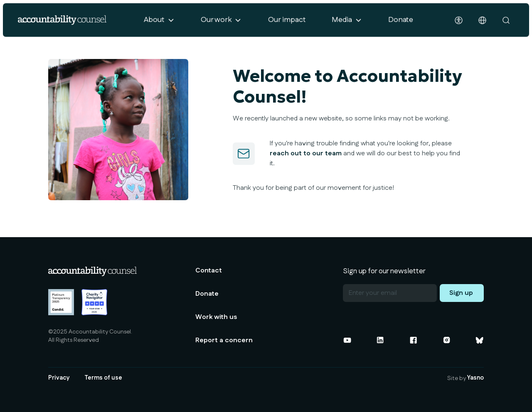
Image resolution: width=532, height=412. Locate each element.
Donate (401, 22)
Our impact (287, 22)
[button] (159, 22)
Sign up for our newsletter (384, 271)
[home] (62, 22)
